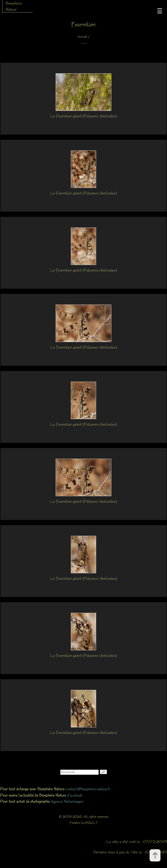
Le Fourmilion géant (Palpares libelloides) (84, 116)
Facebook (75, 795)
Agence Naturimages (67, 801)
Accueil (82, 36)
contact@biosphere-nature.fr (88, 789)
